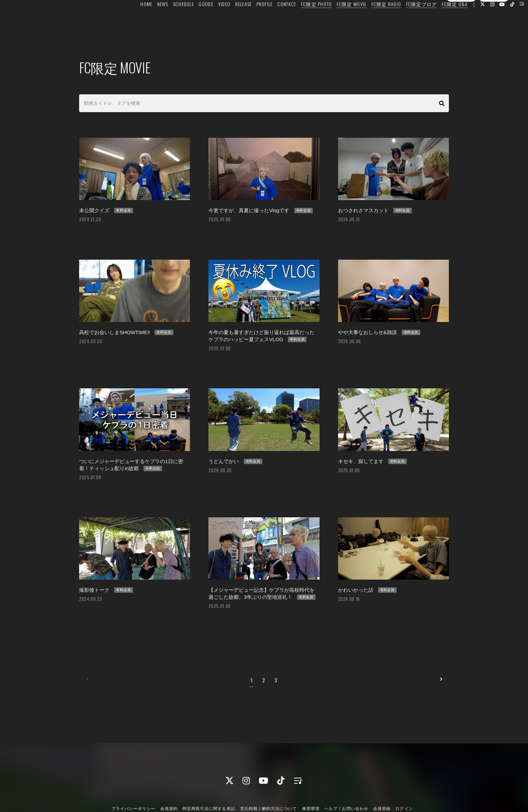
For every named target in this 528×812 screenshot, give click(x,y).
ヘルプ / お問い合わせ (346, 776)
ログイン (494, 31)
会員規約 (169, 776)
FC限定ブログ (405, 19)
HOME (130, 19)
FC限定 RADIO (371, 19)
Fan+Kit (275, 794)
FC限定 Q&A (439, 19)
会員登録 (461, 31)
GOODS (190, 19)
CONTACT (271, 19)
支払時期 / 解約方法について (269, 776)
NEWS (147, 19)
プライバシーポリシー (133, 776)
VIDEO (208, 19)
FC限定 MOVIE (336, 19)
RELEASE (227, 19)
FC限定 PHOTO (301, 19)
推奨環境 (311, 776)
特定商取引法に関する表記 (209, 776)
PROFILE (249, 19)
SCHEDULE (168, 19)
